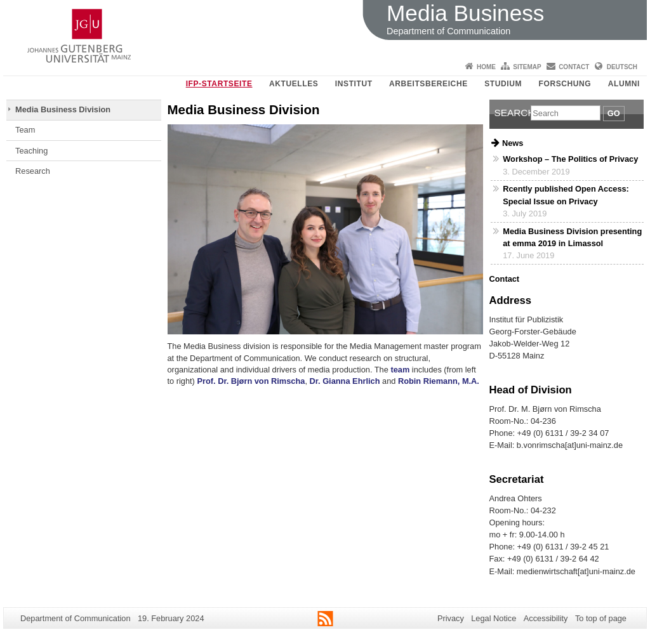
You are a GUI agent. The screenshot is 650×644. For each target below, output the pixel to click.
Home (486, 67)
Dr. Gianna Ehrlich (345, 381)
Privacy (451, 618)
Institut (354, 84)
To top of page (601, 618)
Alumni (624, 84)
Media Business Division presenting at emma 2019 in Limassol (572, 237)
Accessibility (546, 618)
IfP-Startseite (219, 84)
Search (513, 113)
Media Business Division (63, 109)
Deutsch (622, 67)
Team (25, 130)
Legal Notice (494, 618)
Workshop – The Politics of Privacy (570, 159)
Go (614, 113)
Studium (503, 84)
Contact (574, 67)
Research (33, 171)
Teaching (31, 151)
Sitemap (527, 67)
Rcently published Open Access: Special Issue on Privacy (566, 195)
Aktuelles (294, 84)
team (401, 370)
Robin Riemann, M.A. (439, 381)
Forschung (565, 84)
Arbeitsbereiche (428, 84)
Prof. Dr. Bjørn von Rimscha (251, 381)
